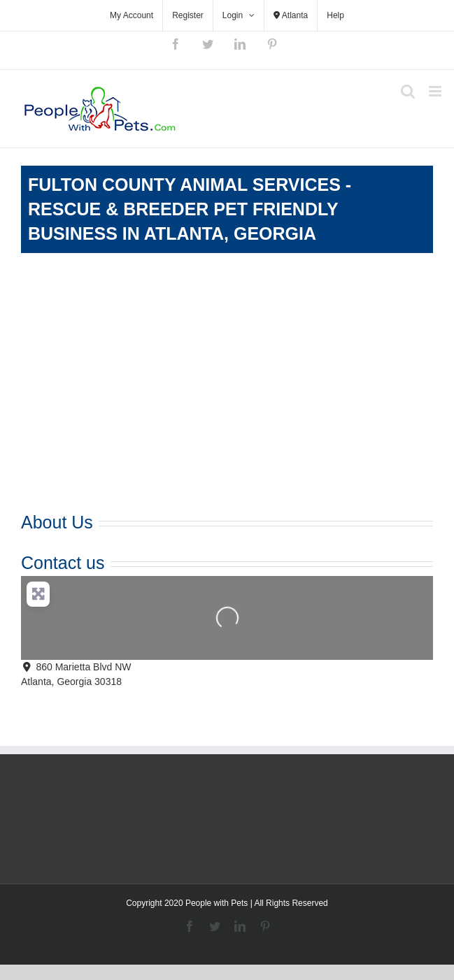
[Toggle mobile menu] (436, 91)
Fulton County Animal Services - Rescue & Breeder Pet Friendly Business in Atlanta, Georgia (190, 209)
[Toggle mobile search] (408, 91)
